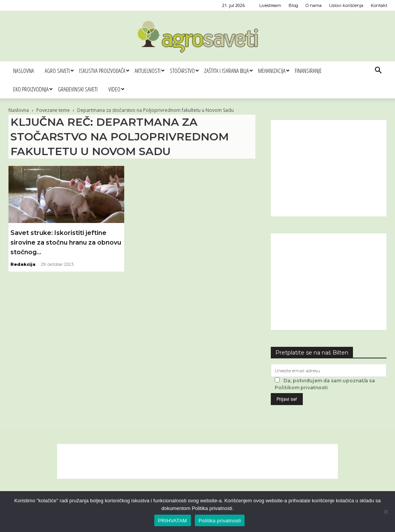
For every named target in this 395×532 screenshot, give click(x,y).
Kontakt (379, 5)
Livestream (270, 5)
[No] (385, 512)
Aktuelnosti (149, 71)
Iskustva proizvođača (104, 71)
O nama (314, 5)
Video (116, 89)
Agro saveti (59, 71)
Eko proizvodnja (33, 89)
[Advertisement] (329, 168)
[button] (378, 71)
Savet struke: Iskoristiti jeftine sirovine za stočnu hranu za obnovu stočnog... (66, 242)
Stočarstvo (184, 71)
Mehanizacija (274, 71)
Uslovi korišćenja (346, 5)
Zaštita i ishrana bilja (228, 71)
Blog (293, 5)
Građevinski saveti (78, 89)
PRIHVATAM (173, 521)
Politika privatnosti (220, 521)
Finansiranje (308, 71)
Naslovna (24, 71)
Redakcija (23, 264)
